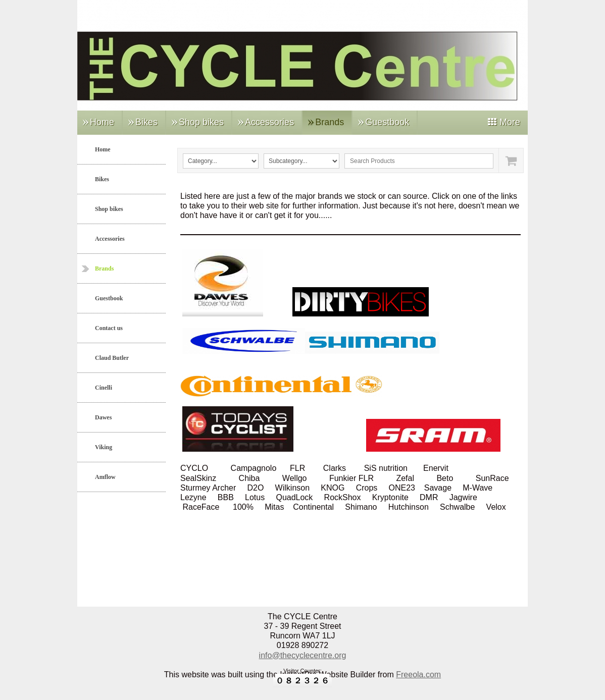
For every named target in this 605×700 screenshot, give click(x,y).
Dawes (103, 417)
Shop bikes (201, 122)
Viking (104, 447)
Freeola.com (418, 675)
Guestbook (387, 122)
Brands (330, 122)
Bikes (146, 122)
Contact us (109, 328)
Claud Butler (112, 358)
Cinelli (104, 388)
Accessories (269, 122)
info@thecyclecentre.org (303, 655)
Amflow (105, 477)
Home (102, 122)
